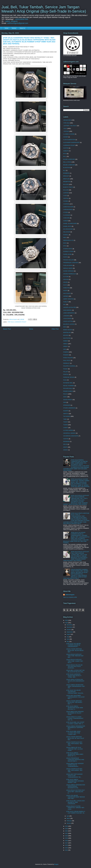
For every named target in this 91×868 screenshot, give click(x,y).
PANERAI (66, 352)
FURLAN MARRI (68, 265)
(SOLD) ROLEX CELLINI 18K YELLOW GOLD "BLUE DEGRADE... (74, 666)
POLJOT (66, 372)
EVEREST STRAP (68, 251)
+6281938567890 (21, 19)
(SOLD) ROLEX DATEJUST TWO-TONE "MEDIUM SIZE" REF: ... (75, 656)
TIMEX (65, 419)
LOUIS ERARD (67, 318)
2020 (67, 836)
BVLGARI (66, 190)
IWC (64, 305)
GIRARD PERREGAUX (70, 274)
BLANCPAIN (67, 168)
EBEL (65, 237)
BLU (64, 170)
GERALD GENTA (68, 268)
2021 (67, 833)
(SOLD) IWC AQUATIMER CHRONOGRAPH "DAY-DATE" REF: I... (75, 697)
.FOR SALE (11, 322)
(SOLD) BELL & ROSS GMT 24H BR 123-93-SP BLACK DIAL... (75, 671)
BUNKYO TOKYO (68, 187)
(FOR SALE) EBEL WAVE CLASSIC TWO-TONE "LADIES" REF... (73, 733)
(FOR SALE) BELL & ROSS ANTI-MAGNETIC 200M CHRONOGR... (76, 802)
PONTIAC (66, 374)
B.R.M (65, 154)
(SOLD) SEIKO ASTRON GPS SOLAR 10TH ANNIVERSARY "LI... (75, 681)
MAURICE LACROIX (69, 324)
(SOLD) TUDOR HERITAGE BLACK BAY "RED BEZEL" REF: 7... (74, 702)
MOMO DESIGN (68, 330)
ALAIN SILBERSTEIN (69, 140)
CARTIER (66, 193)
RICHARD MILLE (68, 388)
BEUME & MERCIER (69, 165)
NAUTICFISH (67, 338)
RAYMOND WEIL (68, 383)
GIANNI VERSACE (68, 271)
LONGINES (66, 316)
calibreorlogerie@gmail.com (17, 23)
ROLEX (65, 394)
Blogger (56, 864)
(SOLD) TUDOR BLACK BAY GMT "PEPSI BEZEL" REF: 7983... (74, 744)
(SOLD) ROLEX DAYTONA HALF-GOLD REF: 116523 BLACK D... (76, 792)
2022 (67, 831)
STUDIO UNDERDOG (69, 408)
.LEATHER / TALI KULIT (70, 126)
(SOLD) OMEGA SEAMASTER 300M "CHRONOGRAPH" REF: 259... (76, 686)
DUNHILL (66, 235)
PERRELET (66, 363)
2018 (67, 841)
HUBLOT (66, 302)
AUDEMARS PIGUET (20, 322)
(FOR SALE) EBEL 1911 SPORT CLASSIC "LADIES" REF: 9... (75, 723)
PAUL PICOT (67, 360)
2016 (67, 845)
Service (14, 28)
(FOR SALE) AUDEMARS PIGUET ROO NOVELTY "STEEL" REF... (74, 676)
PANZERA (66, 355)
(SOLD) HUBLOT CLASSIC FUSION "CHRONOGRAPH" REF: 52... (75, 718)
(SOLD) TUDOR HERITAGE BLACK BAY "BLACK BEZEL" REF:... (75, 650)
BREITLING (66, 179)
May (68, 641)
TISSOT (65, 422)
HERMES (66, 296)
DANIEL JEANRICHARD (70, 223)
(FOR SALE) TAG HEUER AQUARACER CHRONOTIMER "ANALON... (75, 692)
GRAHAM (66, 279)
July (68, 637)
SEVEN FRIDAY (68, 400)
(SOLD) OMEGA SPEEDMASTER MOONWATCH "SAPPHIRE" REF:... (76, 728)
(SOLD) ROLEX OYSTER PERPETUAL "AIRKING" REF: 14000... (75, 808)
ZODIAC (66, 450)
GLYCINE (66, 277)
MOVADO (66, 335)
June (68, 639)
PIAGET (66, 369)
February (69, 821)
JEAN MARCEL (68, 310)
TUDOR (65, 425)
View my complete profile (70, 597)
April (68, 816)
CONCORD (66, 218)
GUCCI (65, 285)
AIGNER (66, 137)
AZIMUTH (66, 151)
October (69, 630)
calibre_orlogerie (11, 21)
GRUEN (65, 282)
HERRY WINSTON (68, 299)
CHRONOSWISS (68, 210)
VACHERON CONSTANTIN (71, 436)
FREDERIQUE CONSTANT (71, 263)
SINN (65, 402)
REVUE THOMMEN (69, 386)
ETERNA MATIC (68, 249)
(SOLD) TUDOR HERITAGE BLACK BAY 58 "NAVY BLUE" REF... (75, 738)
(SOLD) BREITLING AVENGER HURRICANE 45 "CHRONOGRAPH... (75, 765)
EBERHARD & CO (68, 240)
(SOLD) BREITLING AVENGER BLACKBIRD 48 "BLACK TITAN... (75, 713)
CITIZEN (66, 212)
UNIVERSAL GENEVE (69, 433)
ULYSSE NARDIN (68, 430)
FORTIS (65, 257)
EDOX (65, 243)
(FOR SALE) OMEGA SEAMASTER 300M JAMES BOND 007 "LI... (75, 754)
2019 (67, 838)
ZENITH (65, 447)
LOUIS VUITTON (68, 321)
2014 (67, 850)
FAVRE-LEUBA (67, 254)
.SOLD (65, 128)
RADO (65, 380)
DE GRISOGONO (68, 229)
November (70, 627)
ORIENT (66, 346)
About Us (22, 28)
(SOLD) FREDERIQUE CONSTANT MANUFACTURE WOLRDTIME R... (75, 760)
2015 (67, 848)
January (69, 823)
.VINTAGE (66, 131)
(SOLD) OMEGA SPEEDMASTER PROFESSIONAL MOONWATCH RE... (76, 786)
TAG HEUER (67, 416)
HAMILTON (66, 288)
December (70, 625)
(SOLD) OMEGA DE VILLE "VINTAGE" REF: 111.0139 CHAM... (74, 749)
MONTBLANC (67, 332)
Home (7, 28)
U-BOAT (66, 428)
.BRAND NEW (67, 120)
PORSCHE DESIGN (69, 377)
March (69, 818)
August (69, 634)
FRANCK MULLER (68, 260)
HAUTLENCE (67, 293)
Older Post (55, 329)
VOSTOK (66, 439)
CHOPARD (66, 204)
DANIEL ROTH (67, 226)
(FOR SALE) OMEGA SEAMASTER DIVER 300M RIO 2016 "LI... (75, 708)
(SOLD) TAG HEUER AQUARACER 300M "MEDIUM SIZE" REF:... (75, 797)
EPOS (65, 246)
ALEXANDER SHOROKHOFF (71, 142)
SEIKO (65, 397)
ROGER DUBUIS (68, 391)
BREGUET (66, 176)
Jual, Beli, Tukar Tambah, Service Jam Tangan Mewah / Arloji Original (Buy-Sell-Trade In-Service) (44, 9)
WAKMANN (66, 441)
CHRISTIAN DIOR (68, 207)
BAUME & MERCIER (69, 159)
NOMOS (66, 341)
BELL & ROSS (67, 162)
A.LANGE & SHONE (69, 134)
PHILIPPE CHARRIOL (69, 366)
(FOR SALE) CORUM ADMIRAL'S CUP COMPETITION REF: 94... (76, 812)
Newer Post (7, 329)
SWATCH (66, 414)
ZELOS (65, 444)
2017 (67, 843)
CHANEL (66, 201)
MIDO (65, 327)
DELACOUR (67, 232)
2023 (67, 829)
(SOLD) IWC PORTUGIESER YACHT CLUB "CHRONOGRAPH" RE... (74, 776)
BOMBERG (66, 173)
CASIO (65, 196)
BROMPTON (67, 182)
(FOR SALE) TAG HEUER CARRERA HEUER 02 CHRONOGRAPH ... (73, 645)
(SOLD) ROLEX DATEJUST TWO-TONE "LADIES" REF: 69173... (75, 661)
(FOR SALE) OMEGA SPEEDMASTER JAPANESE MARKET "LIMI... (75, 781)
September (70, 632)
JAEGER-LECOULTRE (70, 307)
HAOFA (65, 291)
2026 (67, 620)
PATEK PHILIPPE (68, 358)
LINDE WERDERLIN (69, 313)
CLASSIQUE (67, 215)
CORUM (66, 221)
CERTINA (66, 198)
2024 (67, 826)
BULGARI (66, 184)
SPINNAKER (67, 405)
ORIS (65, 349)
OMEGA (66, 344)
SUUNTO (66, 411)
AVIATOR (66, 148)
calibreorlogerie (70, 595)
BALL (65, 156)
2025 (67, 623)
